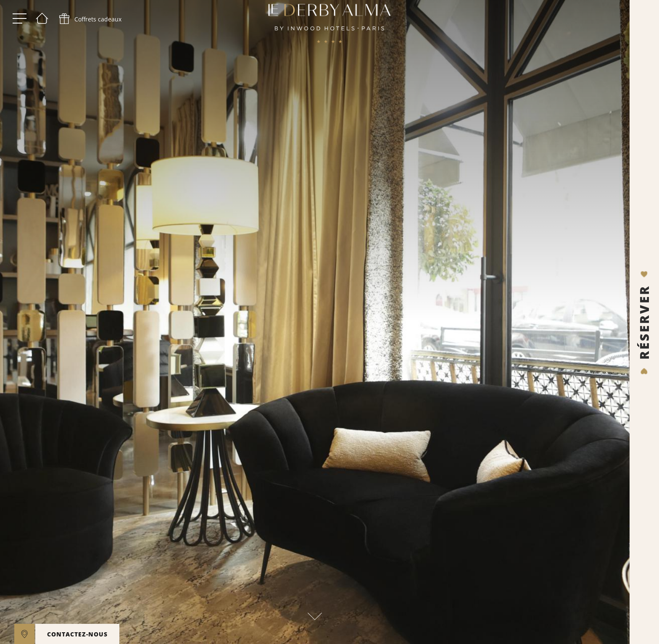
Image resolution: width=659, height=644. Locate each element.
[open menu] (20, 21)
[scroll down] (315, 614)
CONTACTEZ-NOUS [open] (77, 634)
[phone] (90, 21)
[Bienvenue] (42, 21)
